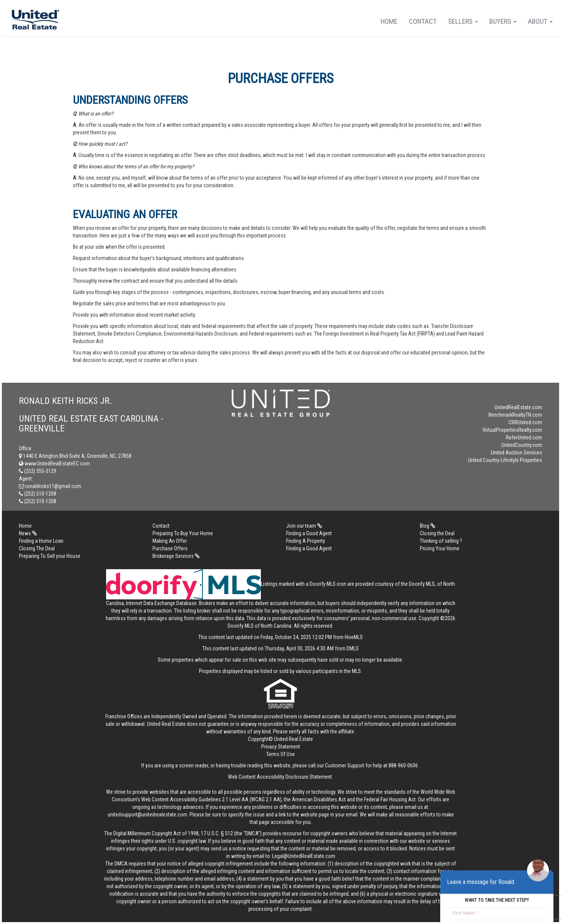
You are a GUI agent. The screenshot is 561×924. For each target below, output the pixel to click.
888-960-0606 (403, 765)
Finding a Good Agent (309, 533)
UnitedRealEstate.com (518, 407)
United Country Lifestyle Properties (505, 460)
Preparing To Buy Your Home (183, 533)
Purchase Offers (170, 548)
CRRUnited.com (525, 422)
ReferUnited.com (524, 437)
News (28, 533)
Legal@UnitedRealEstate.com (304, 856)
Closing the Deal (437, 533)
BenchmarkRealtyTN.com (515, 415)
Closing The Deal (37, 548)
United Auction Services (516, 453)
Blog (428, 526)
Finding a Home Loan (41, 541)
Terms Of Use (280, 754)
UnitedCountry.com (522, 445)
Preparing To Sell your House (50, 556)
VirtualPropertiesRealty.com (512, 430)
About (540, 21)
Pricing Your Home (440, 548)
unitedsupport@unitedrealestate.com (147, 815)
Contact (423, 21)
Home (389, 21)
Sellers (463, 21)
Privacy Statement (281, 747)
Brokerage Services (176, 556)
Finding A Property (306, 541)
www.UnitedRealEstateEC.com (54, 464)
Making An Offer (170, 541)
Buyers (503, 21)
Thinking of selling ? (441, 541)
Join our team (304, 526)
